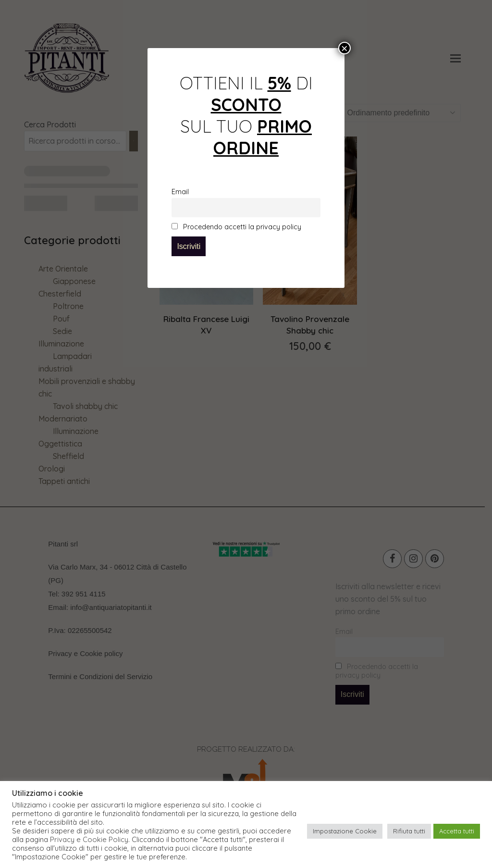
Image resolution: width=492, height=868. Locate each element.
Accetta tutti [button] (457, 831)
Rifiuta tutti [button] (409, 831)
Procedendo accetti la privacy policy (236, 227)
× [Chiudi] (344, 48)
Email (180, 192)
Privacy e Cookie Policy (89, 840)
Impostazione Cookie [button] (345, 831)
